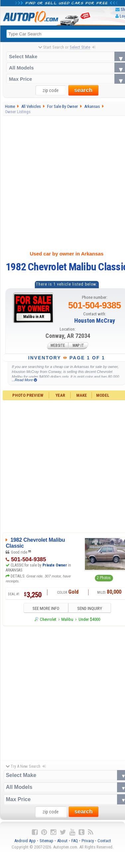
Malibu (67, 619)
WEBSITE (58, 346)
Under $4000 (89, 619)
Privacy (88, 841)
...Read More (24, 380)
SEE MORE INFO (45, 608)
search (83, 91)
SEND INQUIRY (90, 608)
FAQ (75, 841)
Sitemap (46, 841)
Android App (25, 841)
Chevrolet (48, 619)
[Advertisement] (62, 182)
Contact (104, 841)
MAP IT (78, 346)
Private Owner (55, 565)
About (62, 841)
